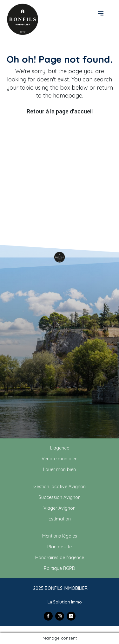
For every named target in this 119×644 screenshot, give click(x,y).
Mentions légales (60, 536)
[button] (101, 13)
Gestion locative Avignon (60, 487)
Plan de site (60, 547)
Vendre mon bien (60, 459)
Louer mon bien (60, 469)
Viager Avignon (60, 508)
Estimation (60, 519)
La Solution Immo (65, 602)
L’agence (60, 448)
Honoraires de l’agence (60, 558)
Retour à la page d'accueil (60, 111)
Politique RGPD (60, 568)
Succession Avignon (60, 497)
